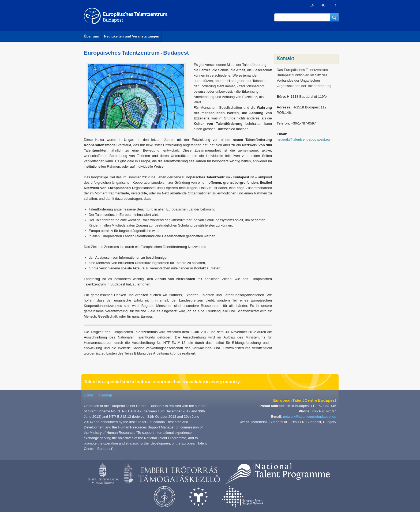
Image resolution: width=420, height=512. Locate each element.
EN (312, 5)
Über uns (91, 36)
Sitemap (106, 395)
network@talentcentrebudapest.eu (303, 139)
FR (334, 5)
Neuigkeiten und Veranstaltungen (132, 36)
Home (89, 395)
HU (323, 5)
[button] (334, 17)
